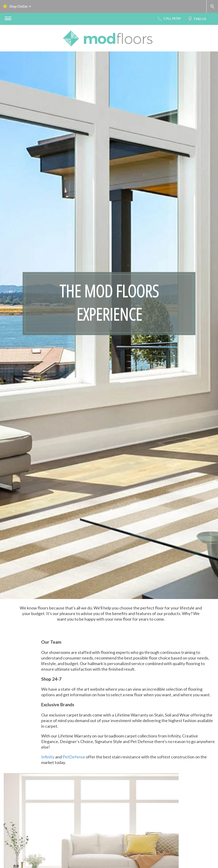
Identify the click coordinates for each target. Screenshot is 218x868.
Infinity (48, 757)
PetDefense (74, 757)
